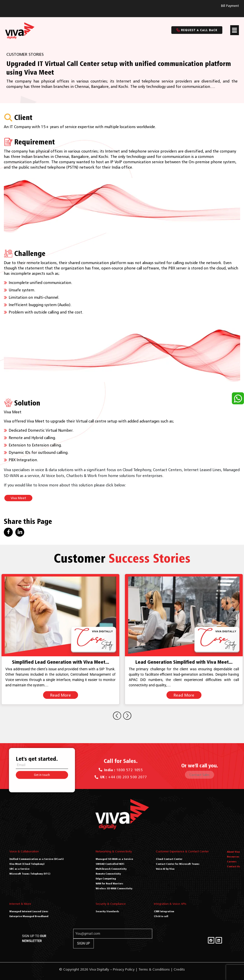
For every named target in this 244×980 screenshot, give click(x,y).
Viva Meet (18, 498)
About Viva (233, 861)
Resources (233, 863)
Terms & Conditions (154, 969)
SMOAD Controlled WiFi (114, 867)
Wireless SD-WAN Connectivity (116, 879)
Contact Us (233, 868)
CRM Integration (169, 911)
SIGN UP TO (77, 940)
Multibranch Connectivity (115, 869)
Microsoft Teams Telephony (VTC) (37, 872)
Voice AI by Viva (175, 869)
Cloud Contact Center (177, 865)
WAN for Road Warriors (114, 877)
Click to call (167, 913)
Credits (179, 969)
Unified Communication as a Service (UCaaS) (40, 865)
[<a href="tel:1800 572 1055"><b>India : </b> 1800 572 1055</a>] (111, 770)
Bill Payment (230, 6)
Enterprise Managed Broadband (36, 913)
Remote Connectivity (113, 872)
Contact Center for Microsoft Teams (181, 867)
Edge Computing (112, 875)
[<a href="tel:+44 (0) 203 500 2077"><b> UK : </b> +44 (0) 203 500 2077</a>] (108, 774)
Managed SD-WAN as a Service (116, 865)
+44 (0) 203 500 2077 (122, 774)
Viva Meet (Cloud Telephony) (35, 867)
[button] (235, 30)
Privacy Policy (124, 969)
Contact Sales (200, 772)
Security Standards (113, 911)
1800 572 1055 (122, 770)
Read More (61, 695)
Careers (232, 866)
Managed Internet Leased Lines (36, 911)
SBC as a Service (32, 869)
